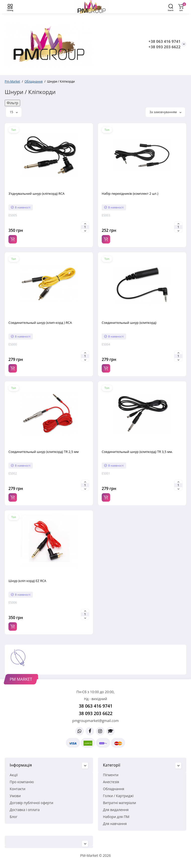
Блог (14, 817)
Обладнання (114, 789)
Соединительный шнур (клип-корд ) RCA (40, 323)
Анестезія (111, 782)
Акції (14, 775)
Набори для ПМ (116, 817)
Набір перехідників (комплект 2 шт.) (130, 193)
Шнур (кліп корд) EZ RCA (27, 581)
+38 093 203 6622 (165, 47)
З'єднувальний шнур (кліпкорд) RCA (37, 193)
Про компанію (22, 782)
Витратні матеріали (119, 803)
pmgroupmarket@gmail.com (96, 721)
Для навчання (115, 824)
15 (14, 112)
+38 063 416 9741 (165, 41)
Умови (15, 796)
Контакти (18, 789)
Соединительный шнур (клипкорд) (129, 323)
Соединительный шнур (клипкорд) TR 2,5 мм (44, 452)
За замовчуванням (165, 112)
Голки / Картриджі (118, 796)
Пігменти (111, 775)
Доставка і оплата (25, 810)
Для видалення (116, 810)
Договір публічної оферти (31, 803)
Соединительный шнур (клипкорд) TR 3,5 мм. (137, 452)
